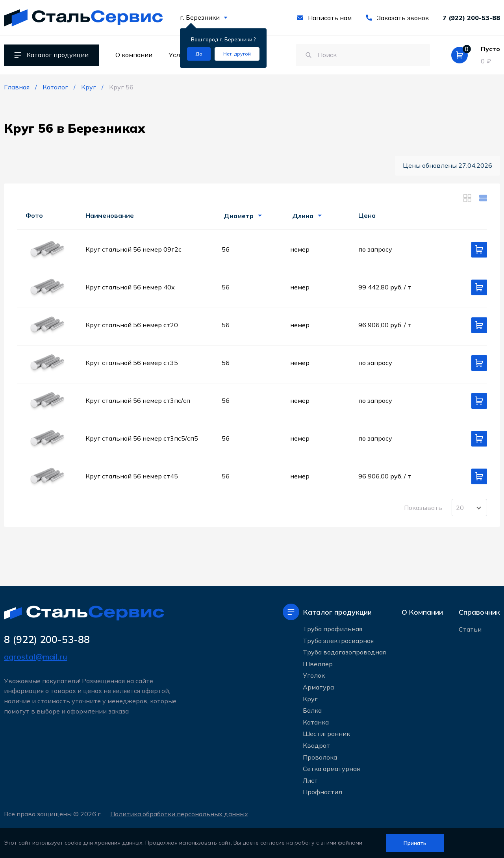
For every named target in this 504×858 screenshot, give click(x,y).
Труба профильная (333, 629)
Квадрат (316, 745)
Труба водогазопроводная (344, 652)
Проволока (320, 757)
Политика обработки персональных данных (179, 814)
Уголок (314, 675)
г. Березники (204, 17)
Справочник (479, 612)
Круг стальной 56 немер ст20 (132, 325)
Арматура (318, 687)
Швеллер (318, 664)
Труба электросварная (338, 641)
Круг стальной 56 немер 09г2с (133, 249)
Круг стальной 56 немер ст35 (132, 363)
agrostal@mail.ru (35, 657)
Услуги (180, 55)
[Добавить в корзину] (479, 250)
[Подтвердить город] (199, 54)
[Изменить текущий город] (237, 54)
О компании (134, 55)
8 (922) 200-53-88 (47, 639)
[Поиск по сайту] (362, 55)
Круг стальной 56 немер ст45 (132, 476)
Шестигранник (326, 734)
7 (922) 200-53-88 (471, 18)
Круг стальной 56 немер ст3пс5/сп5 (142, 438)
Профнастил (322, 792)
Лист (310, 780)
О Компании (422, 612)
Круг (310, 699)
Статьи (470, 629)
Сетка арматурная (331, 769)
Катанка (316, 722)
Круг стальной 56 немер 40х (130, 287)
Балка (312, 710)
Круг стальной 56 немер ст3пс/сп (138, 400)
